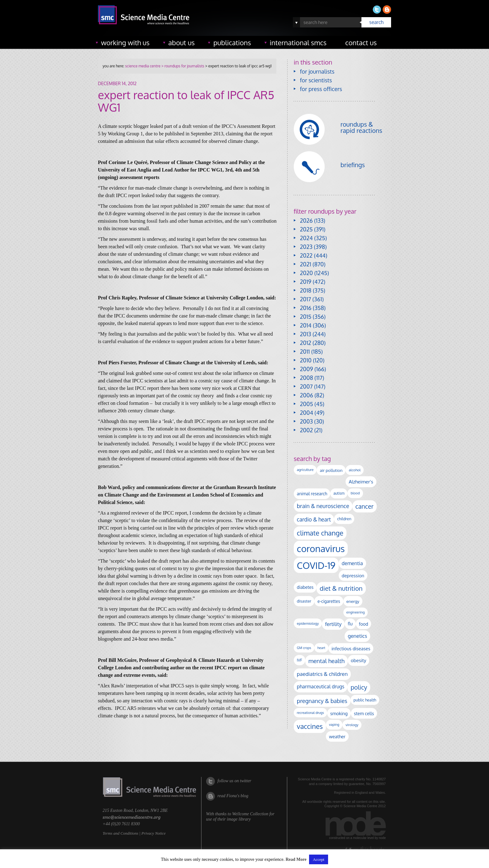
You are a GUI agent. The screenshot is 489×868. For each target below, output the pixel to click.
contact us (361, 42)
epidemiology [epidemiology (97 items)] (308, 623)
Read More (296, 859)
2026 (306, 221)
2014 (306, 325)
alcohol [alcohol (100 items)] (355, 470)
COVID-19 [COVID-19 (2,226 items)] (316, 565)
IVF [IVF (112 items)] (300, 660)
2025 (306, 229)
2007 (306, 386)
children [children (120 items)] (344, 519)
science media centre (143, 66)
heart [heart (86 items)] (321, 648)
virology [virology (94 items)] (352, 725)
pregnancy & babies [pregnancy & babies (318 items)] (322, 701)
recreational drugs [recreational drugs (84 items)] (310, 713)
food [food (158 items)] (364, 624)
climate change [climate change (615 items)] (320, 533)
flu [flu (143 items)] (350, 624)
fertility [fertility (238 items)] (333, 624)
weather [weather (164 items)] (337, 736)
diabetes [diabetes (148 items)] (305, 587)
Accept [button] (319, 859)
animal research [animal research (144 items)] (312, 494)
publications (232, 42)
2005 (307, 404)
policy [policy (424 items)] (359, 687)
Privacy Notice (153, 833)
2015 (306, 317)
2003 (306, 421)
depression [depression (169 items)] (353, 575)
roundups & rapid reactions (361, 127)
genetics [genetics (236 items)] (357, 636)
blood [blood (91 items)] (355, 493)
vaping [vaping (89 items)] (334, 725)
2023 (306, 247)
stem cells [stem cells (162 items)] (364, 713)
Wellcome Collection (250, 814)
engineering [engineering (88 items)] (356, 612)
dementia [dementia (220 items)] (352, 563)
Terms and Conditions (120, 833)
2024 (306, 238)
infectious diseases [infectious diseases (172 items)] (351, 648)
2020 (306, 273)
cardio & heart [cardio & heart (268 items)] (314, 519)
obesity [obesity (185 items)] (359, 660)
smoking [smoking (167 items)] (339, 713)
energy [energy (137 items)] (353, 601)
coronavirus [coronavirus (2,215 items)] (321, 548)
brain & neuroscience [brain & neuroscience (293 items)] (323, 506)
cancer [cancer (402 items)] (365, 506)
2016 (306, 308)
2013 (306, 334)
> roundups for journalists (182, 66)
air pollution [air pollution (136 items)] (331, 470)
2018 (306, 290)
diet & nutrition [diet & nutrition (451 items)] (341, 588)
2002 (306, 430)
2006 (307, 395)
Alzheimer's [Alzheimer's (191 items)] (361, 482)
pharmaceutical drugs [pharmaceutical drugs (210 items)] (321, 686)
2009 (307, 369)
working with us (125, 42)
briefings (353, 165)
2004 (307, 413)
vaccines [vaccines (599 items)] (310, 726)
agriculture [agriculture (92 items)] (305, 470)
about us (182, 42)
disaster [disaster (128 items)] (304, 601)
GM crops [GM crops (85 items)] (304, 648)
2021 (306, 264)
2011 (305, 352)
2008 (307, 378)
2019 (306, 282)
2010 (306, 360)
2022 (306, 255)
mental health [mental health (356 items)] (327, 661)
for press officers (321, 89)
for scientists (316, 80)
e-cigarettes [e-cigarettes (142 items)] (329, 601)
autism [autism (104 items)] (339, 493)
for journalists (317, 71)
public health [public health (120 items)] (365, 700)
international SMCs (298, 42)
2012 (306, 343)
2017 (305, 299)
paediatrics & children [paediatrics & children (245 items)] (322, 674)
